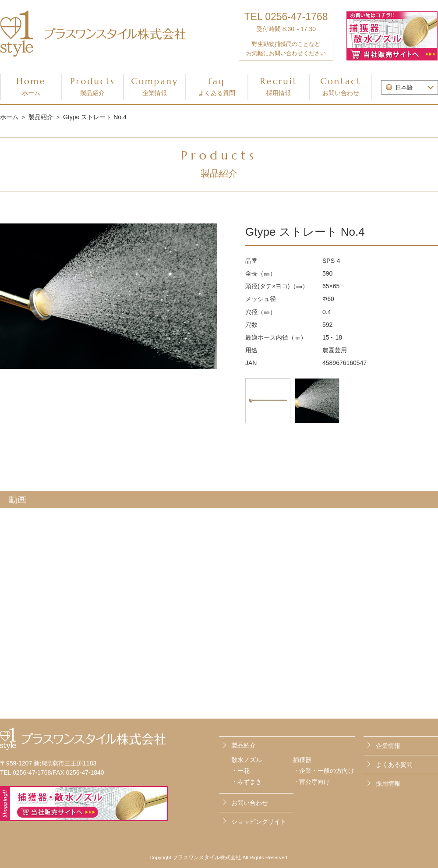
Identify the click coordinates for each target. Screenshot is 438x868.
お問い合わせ (394, 801)
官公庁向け (314, 782)
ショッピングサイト (259, 819)
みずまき (250, 782)
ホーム (9, 117)
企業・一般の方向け (327, 771)
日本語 (404, 87)
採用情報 (388, 782)
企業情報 (388, 745)
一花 (244, 771)
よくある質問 (394, 764)
